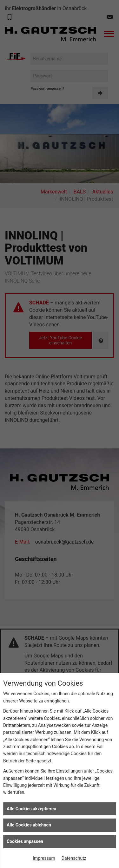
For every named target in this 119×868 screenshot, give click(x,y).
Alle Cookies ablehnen (29, 825)
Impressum (44, 858)
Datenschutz (74, 858)
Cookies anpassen (25, 841)
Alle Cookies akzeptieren (31, 809)
